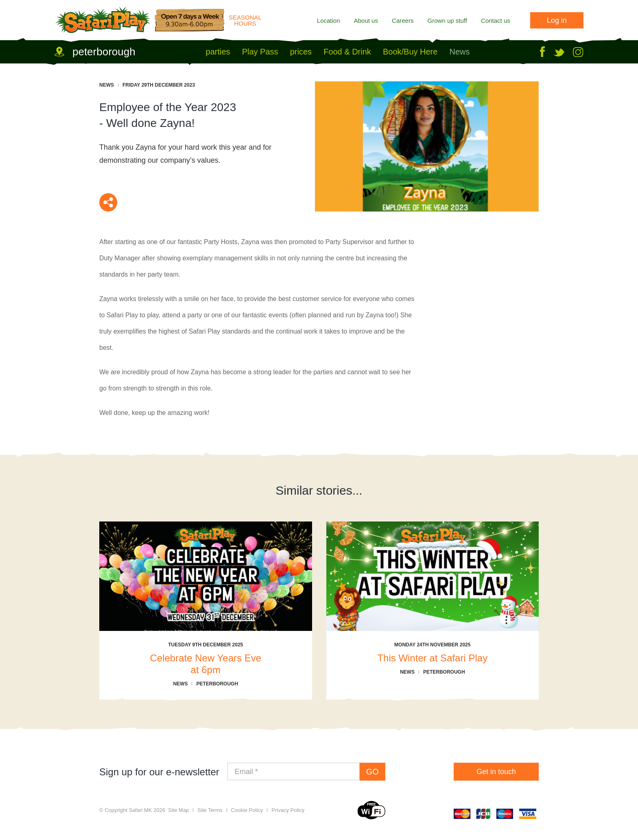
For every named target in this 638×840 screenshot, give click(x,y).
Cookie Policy (247, 810)
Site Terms (210, 810)
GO (373, 772)
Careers (403, 21)
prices (301, 52)
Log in (557, 20)
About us (366, 21)
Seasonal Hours (245, 20)
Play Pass (260, 52)
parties (218, 52)
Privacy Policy (288, 810)
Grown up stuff (447, 21)
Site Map (178, 810)
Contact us (496, 21)
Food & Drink (347, 52)
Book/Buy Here (410, 52)
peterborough (104, 52)
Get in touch (496, 772)
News (460, 52)
